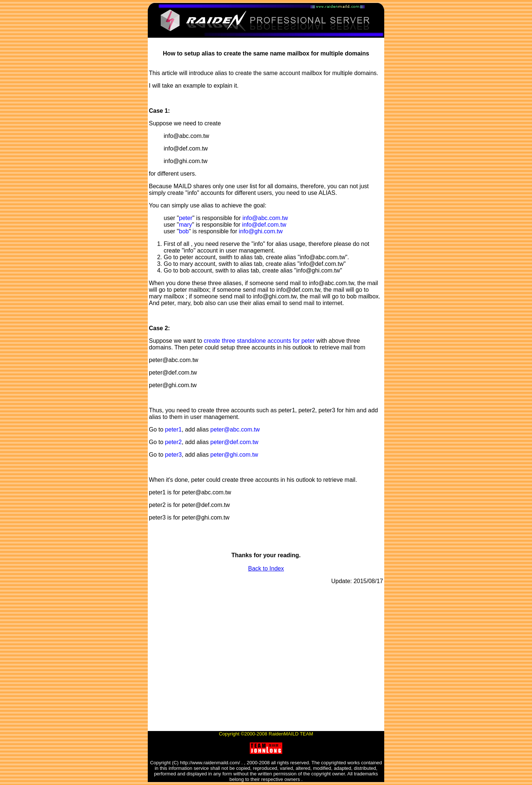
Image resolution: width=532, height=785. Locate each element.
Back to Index (266, 569)
